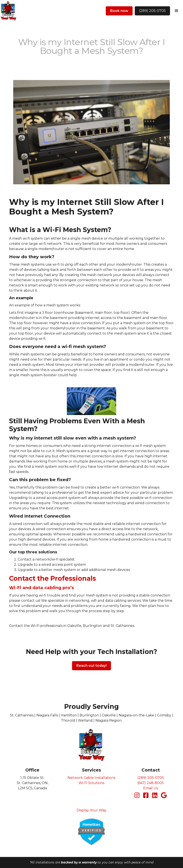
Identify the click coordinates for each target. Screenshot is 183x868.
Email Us (151, 788)
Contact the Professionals (53, 578)
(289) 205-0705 (152, 11)
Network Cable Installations (91, 778)
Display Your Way (91, 810)
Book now (119, 11)
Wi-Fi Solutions (91, 783)
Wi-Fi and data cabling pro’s (42, 588)
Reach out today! (91, 666)
